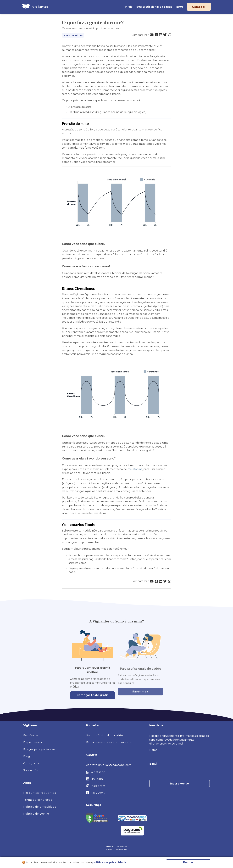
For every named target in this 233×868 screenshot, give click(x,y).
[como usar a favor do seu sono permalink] (112, 266)
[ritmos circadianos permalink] (96, 289)
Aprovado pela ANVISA (116, 846)
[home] (26, 7)
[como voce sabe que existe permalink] (107, 244)
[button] (152, 35)
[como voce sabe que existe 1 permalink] (107, 436)
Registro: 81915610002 (116, 849)
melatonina (135, 469)
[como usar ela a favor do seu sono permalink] (117, 459)
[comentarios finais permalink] (96, 525)
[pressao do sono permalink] (90, 124)
